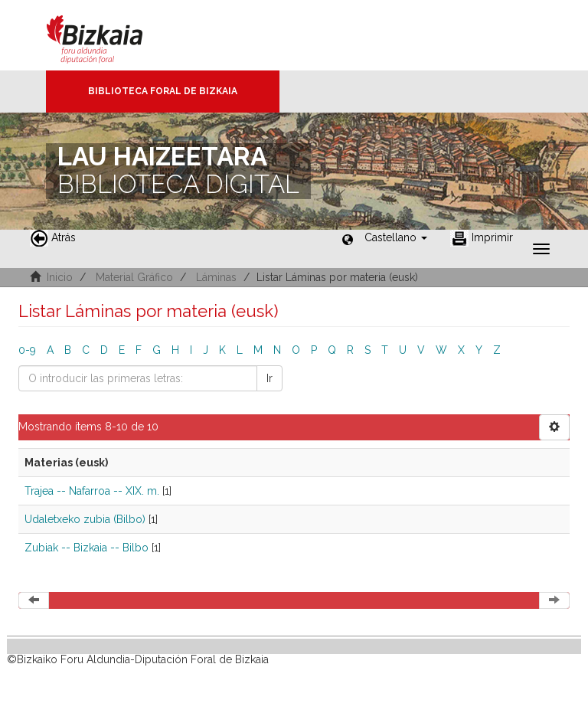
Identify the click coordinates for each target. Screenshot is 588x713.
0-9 (27, 350)
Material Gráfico (134, 277)
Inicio (60, 277)
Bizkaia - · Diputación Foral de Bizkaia (111, 35)
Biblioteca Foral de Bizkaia (163, 91)
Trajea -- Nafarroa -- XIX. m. (92, 491)
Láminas (216, 277)
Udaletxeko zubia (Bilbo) (85, 519)
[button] (396, 237)
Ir (269, 378)
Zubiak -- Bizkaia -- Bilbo (87, 548)
